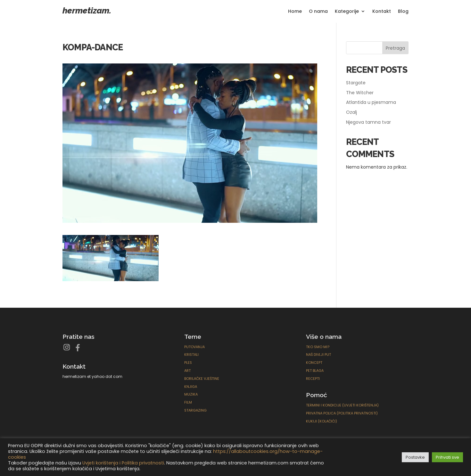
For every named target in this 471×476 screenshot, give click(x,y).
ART (187, 371)
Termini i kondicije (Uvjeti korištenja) (342, 405)
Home (295, 12)
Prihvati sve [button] (447, 457)
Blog (403, 12)
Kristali (191, 355)
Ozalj (351, 112)
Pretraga (395, 48)
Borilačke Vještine (202, 379)
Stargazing (195, 410)
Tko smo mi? (318, 347)
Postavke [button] (415, 457)
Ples (188, 363)
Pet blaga (315, 371)
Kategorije (347, 12)
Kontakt (382, 12)
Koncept (314, 363)
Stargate (356, 83)
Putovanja (194, 347)
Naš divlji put (318, 355)
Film (188, 402)
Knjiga (191, 387)
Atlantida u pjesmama (371, 102)
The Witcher (360, 93)
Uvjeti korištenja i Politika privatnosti (123, 463)
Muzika (191, 394)
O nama (318, 12)
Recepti (313, 379)
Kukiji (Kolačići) (322, 421)
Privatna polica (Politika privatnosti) (342, 413)
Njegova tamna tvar (368, 122)
